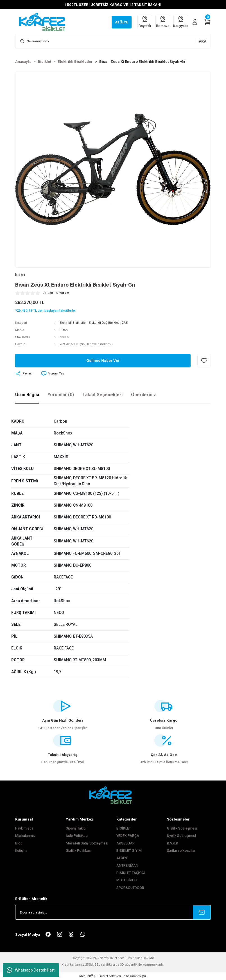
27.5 (125, 323)
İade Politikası (77, 836)
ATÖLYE (122, 858)
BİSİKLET (124, 828)
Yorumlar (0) (61, 395)
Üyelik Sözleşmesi (181, 836)
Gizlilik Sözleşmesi (182, 828)
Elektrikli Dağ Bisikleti (104, 323)
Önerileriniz (143, 395)
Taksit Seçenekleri (102, 395)
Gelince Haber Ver (103, 361)
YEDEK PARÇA (128, 836)
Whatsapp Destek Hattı (31, 970)
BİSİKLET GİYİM (129, 851)
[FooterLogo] (113, 795)
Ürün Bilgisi (27, 395)
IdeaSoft (86, 976)
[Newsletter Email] (113, 912)
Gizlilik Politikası (79, 851)
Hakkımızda (24, 828)
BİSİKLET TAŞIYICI (131, 873)
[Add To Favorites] (204, 361)
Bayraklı (145, 22)
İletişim (21, 851)
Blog (19, 843)
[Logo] (45, 22)
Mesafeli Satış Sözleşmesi (87, 843)
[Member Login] (195, 22)
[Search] (113, 41)
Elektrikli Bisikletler (73, 323)
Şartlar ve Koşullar (181, 851)
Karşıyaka (181, 22)
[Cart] (207, 22)
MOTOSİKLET (127, 880)
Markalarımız (25, 836)
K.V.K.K (173, 843)
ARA (203, 41)
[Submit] (202, 912)
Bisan (64, 330)
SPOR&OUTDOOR (130, 888)
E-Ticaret (102, 976)
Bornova (163, 22)
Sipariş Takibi (76, 828)
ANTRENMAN (127, 866)
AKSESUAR (126, 843)
